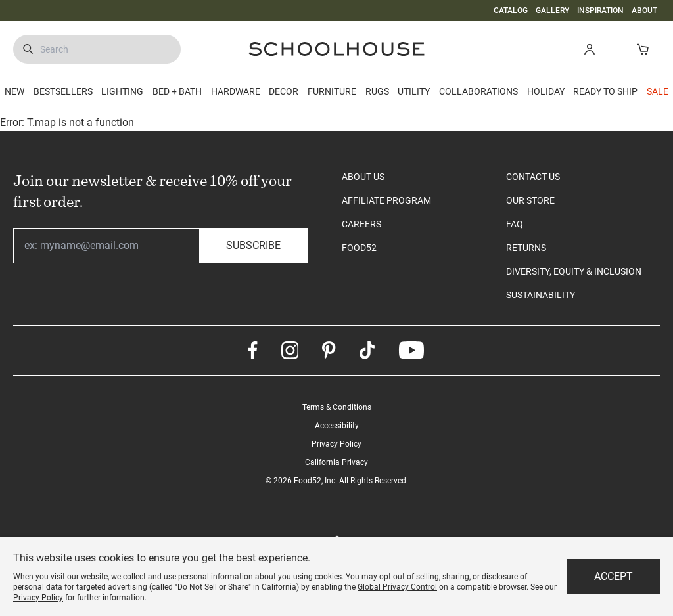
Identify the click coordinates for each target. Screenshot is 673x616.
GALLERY (552, 11)
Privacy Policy (336, 444)
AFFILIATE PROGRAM (386, 200)
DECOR (284, 91)
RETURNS (526, 248)
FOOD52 (359, 248)
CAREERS (361, 224)
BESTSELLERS (63, 91)
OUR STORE (530, 200)
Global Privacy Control (397, 587)
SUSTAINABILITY (541, 295)
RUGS (377, 91)
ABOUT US (363, 177)
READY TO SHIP (605, 91)
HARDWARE (236, 91)
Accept (614, 576)
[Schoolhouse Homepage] (336, 49)
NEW (14, 91)
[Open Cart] (642, 49)
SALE (658, 91)
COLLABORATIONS (478, 91)
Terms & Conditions (337, 407)
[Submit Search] (28, 49)
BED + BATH (177, 91)
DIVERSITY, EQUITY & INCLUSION (574, 271)
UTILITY (414, 91)
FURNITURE (332, 91)
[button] (589, 49)
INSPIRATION (600, 11)
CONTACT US (533, 177)
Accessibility (337, 426)
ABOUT (644, 11)
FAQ (515, 224)
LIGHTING (122, 91)
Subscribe (253, 245)
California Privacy (336, 462)
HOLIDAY (546, 91)
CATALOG (511, 11)
